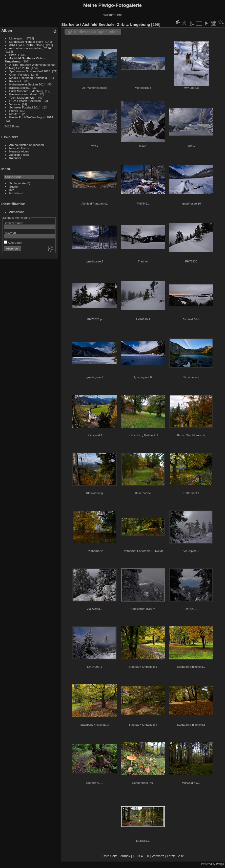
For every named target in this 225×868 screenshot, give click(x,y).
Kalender (15, 158)
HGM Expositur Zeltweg (25, 101)
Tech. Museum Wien (23, 97)
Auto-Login (13, 243)
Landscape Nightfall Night (26, 42)
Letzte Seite (175, 856)
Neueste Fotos (19, 148)
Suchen (14, 186)
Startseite (70, 24)
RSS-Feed (16, 193)
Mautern (15, 114)
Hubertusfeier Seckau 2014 (27, 84)
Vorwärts (158, 856)
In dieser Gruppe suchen (96, 32)
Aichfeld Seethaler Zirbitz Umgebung (116, 24)
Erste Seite (110, 856)
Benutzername (14, 223)
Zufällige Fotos (19, 155)
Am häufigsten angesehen (27, 145)
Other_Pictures (19, 74)
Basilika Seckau (20, 88)
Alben (7, 30)
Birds (13, 55)
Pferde (14, 111)
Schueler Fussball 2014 (25, 107)
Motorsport (16, 38)
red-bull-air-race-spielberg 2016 (30, 48)
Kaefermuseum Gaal (23, 94)
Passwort (10, 232)
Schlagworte (18, 183)
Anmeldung (17, 212)
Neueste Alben (19, 151)
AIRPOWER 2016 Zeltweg (27, 45)
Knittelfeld (16, 81)
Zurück (125, 856)
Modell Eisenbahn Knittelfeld (28, 78)
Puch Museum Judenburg (26, 91)
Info (12, 190)
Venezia (15, 104)
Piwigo (220, 864)
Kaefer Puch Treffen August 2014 (31, 117)
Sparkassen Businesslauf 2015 (30, 71)
